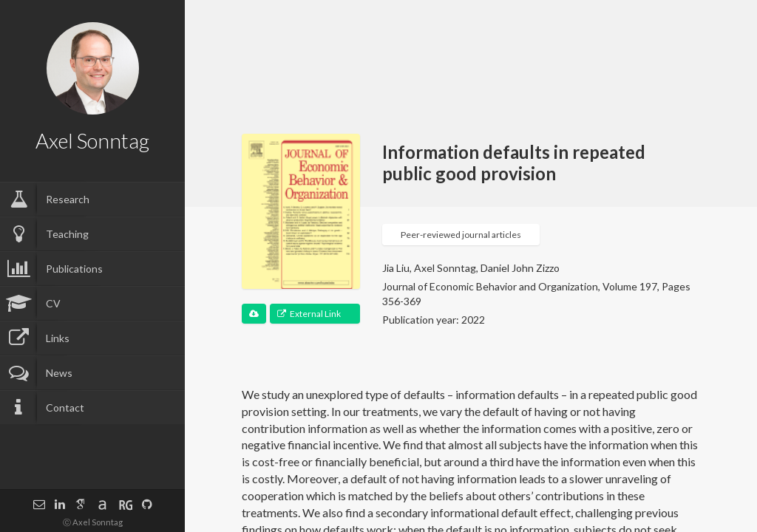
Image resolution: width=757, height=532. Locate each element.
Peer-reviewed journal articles (461, 235)
